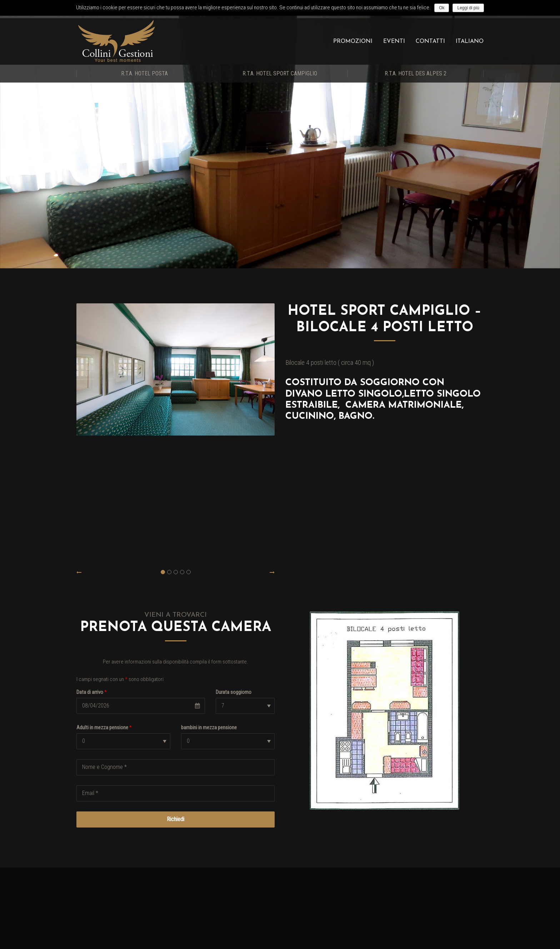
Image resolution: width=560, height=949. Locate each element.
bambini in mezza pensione (209, 727)
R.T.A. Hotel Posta (144, 73)
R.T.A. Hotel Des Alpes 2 (416, 73)
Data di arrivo (92, 692)
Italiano (470, 41)
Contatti (430, 41)
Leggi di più (468, 8)
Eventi (394, 41)
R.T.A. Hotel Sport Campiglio (280, 73)
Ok (442, 8)
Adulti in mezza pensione (104, 727)
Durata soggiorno (234, 692)
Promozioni (353, 41)
